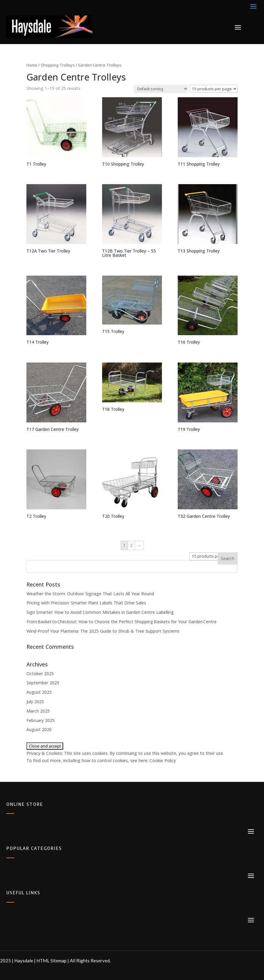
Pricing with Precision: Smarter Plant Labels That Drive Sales (86, 603)
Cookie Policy (163, 760)
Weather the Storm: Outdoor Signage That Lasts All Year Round (90, 594)
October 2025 (40, 674)
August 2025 (39, 692)
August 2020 (39, 729)
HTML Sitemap (51, 961)
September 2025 (43, 683)
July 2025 (35, 701)
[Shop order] (161, 89)
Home (32, 65)
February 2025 (41, 720)
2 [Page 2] (131, 545)
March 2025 (38, 711)
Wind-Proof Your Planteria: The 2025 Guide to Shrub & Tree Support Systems (103, 631)
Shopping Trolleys (58, 65)
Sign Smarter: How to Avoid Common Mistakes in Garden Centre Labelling (100, 612)
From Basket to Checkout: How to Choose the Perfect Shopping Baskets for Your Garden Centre (122, 622)
